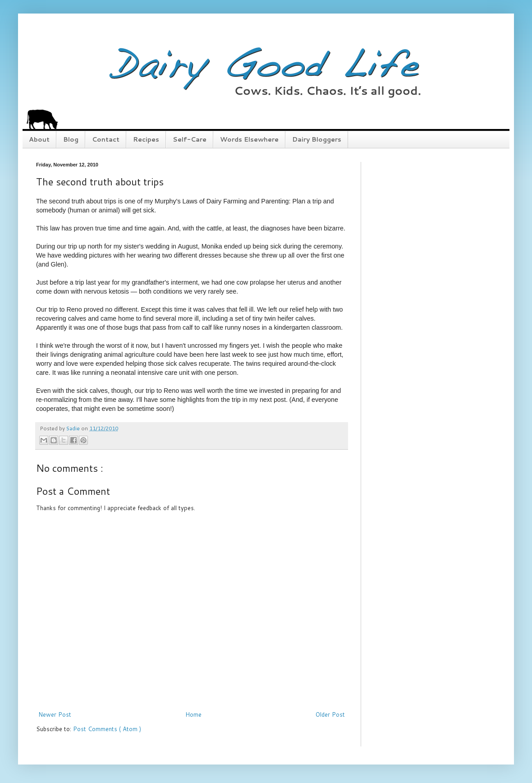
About (39, 139)
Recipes (146, 139)
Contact (106, 139)
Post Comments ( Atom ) (107, 729)
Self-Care (190, 139)
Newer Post (55, 714)
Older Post (330, 714)
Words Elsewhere (249, 139)
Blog (71, 139)
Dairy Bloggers (317, 139)
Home (193, 714)
